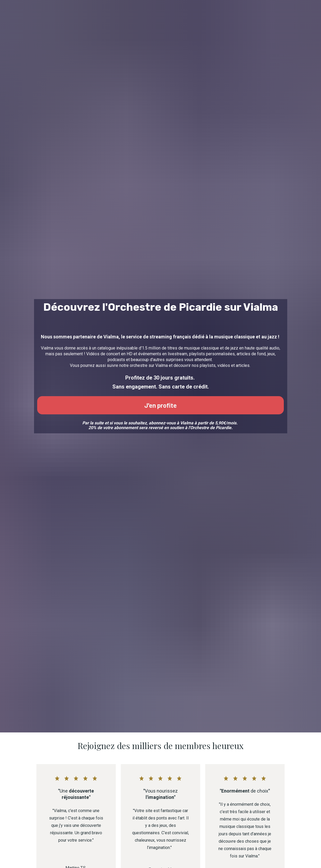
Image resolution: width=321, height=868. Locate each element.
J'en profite (160, 430)
